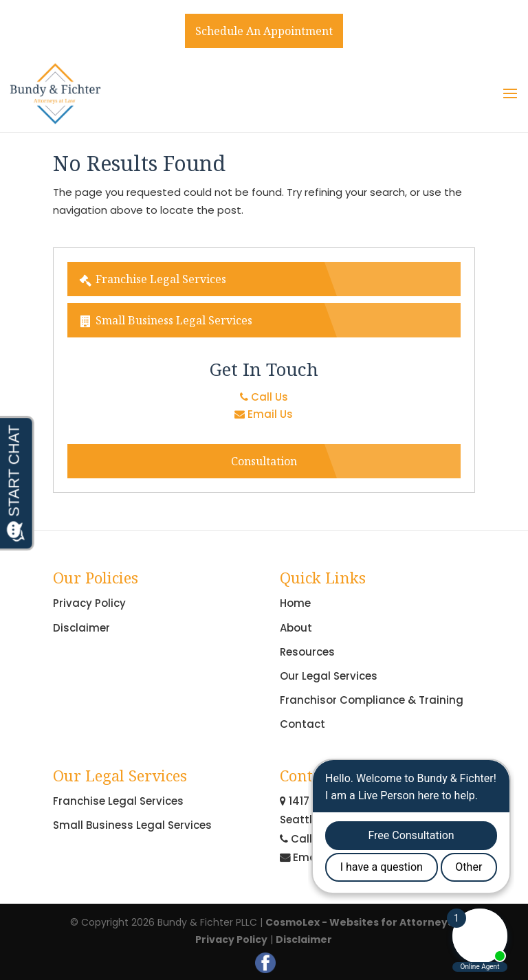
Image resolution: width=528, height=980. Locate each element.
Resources (307, 652)
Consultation (264, 461)
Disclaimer (81, 628)
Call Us (264, 397)
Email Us (264, 414)
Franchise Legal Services (152, 279)
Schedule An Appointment (264, 31)
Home (295, 603)
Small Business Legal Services (165, 320)
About (296, 628)
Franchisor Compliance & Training (372, 700)
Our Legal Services (329, 676)
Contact (302, 724)
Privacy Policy (89, 603)
